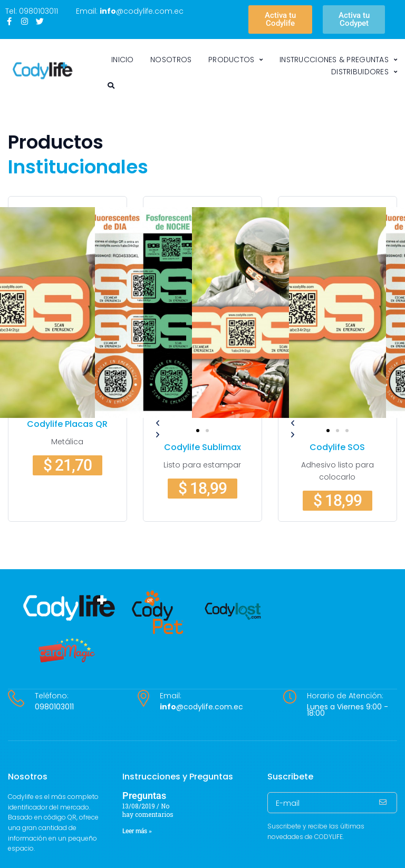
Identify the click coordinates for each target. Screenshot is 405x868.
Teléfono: (52, 696)
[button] (198, 431)
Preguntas (144, 796)
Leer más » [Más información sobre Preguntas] (137, 831)
